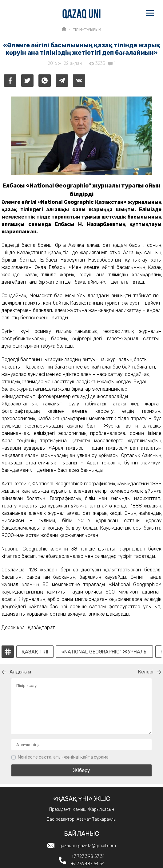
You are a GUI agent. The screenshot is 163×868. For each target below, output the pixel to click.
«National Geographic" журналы (104, 652)
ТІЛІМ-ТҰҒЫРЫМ (87, 30)
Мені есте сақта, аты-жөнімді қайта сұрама (63, 757)
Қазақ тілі (35, 652)
